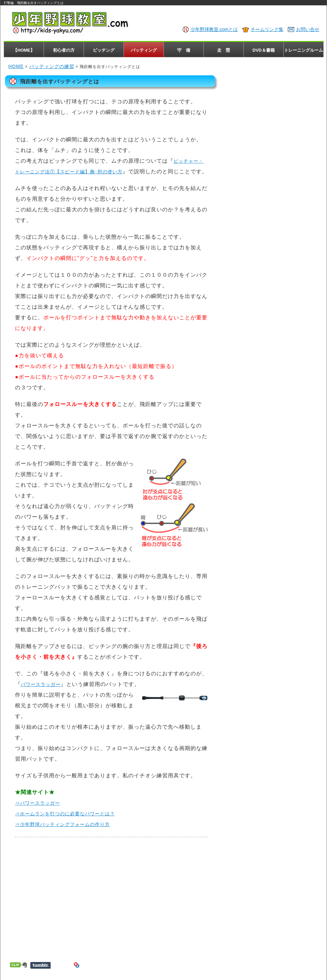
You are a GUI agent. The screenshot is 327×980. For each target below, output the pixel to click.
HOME (16, 66)
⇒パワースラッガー (37, 803)
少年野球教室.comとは (214, 29)
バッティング (144, 50)
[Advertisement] (112, 897)
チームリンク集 (267, 29)
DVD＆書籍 (263, 50)
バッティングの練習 (52, 66)
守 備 (184, 50)
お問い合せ (308, 29)
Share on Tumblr (40, 965)
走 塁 (224, 50)
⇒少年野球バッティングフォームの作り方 (62, 824)
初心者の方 (64, 50)
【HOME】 (24, 50)
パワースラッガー (41, 684)
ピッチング (104, 50)
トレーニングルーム (304, 50)
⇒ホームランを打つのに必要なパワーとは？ (65, 814)
